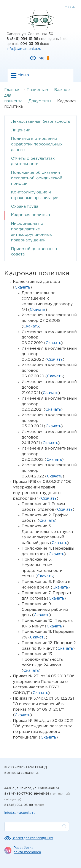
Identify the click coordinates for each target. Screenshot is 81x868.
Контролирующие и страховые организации (35, 195)
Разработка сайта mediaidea (27, 850)
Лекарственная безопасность (40, 122)
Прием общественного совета (34, 252)
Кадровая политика (30, 215)
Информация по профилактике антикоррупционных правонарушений (31, 232)
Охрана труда (25, 207)
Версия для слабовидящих (32, 838)
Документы (40, 101)
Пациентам (37, 90)
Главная (12, 90)
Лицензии (21, 130)
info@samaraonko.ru (24, 49)
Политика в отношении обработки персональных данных (37, 144)
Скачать (22, 287)
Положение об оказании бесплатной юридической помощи (37, 178)
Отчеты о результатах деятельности (33, 161)
